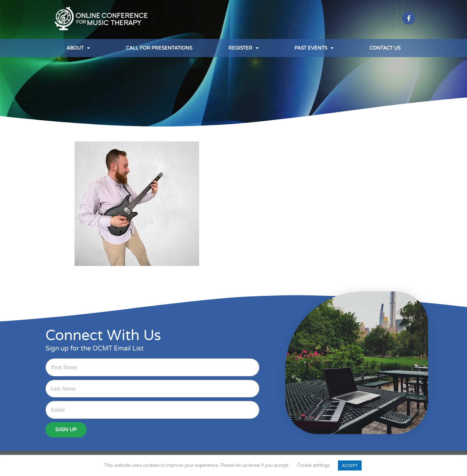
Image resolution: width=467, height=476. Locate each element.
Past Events (314, 48)
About (78, 48)
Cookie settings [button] (313, 465)
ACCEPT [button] (350, 465)
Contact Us (385, 48)
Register (243, 48)
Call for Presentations (159, 48)
